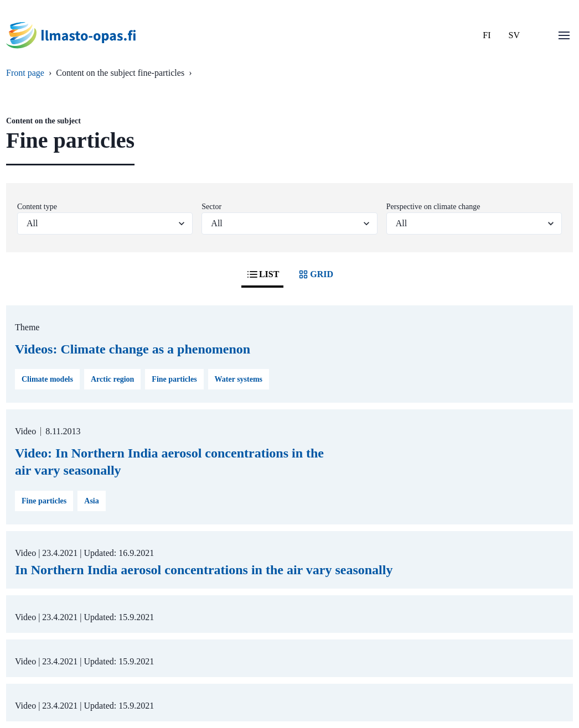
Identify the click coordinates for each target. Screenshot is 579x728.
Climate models (47, 379)
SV (514, 35)
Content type (37, 207)
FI (487, 35)
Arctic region (112, 379)
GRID (315, 274)
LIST (262, 274)
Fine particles (174, 379)
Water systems (239, 379)
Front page (25, 73)
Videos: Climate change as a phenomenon (133, 349)
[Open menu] (564, 35)
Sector (211, 207)
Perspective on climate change (433, 207)
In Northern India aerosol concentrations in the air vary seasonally (204, 570)
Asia (91, 501)
